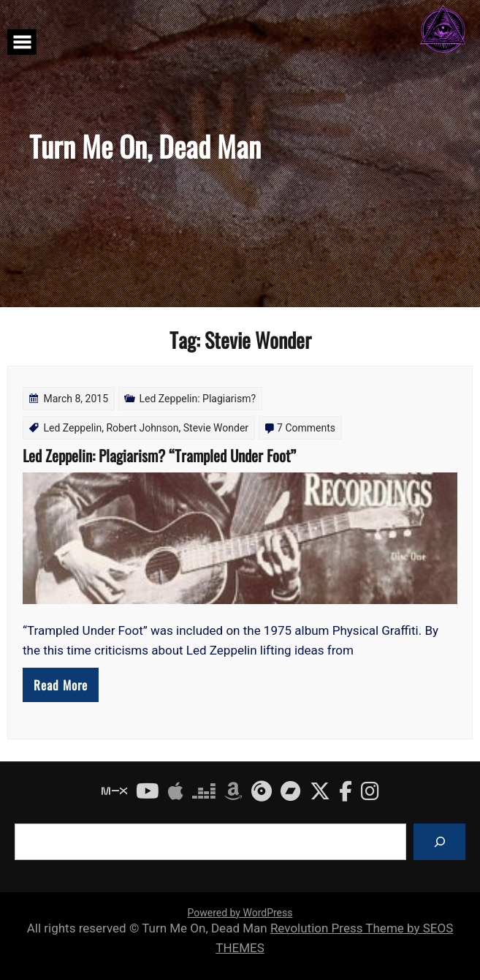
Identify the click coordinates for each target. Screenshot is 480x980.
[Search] (439, 841)
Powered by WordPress (240, 913)
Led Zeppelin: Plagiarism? (198, 399)
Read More (61, 685)
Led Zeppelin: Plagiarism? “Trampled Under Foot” (159, 455)
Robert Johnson (142, 428)
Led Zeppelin (72, 428)
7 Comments (306, 428)
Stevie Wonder (216, 428)
